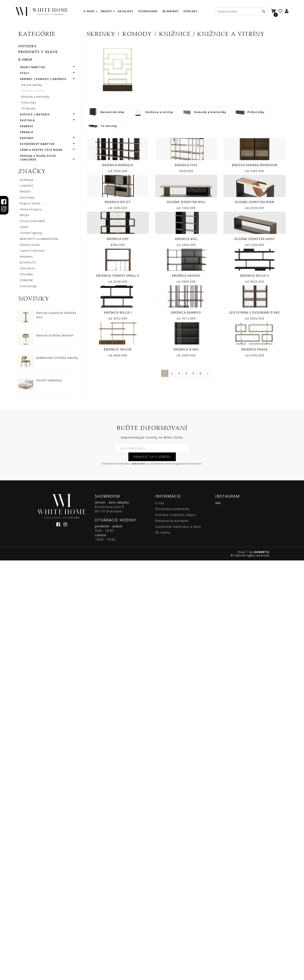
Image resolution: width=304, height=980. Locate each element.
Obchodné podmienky (172, 928)
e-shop (89, 11)
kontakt (191, 11)
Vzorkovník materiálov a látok (178, 946)
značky (106, 11)
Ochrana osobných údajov (175, 934)
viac (218, 922)
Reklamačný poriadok (172, 940)
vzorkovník (148, 11)
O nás (160, 923)
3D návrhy (170, 11)
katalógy (126, 11)
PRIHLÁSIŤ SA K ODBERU (152, 876)
